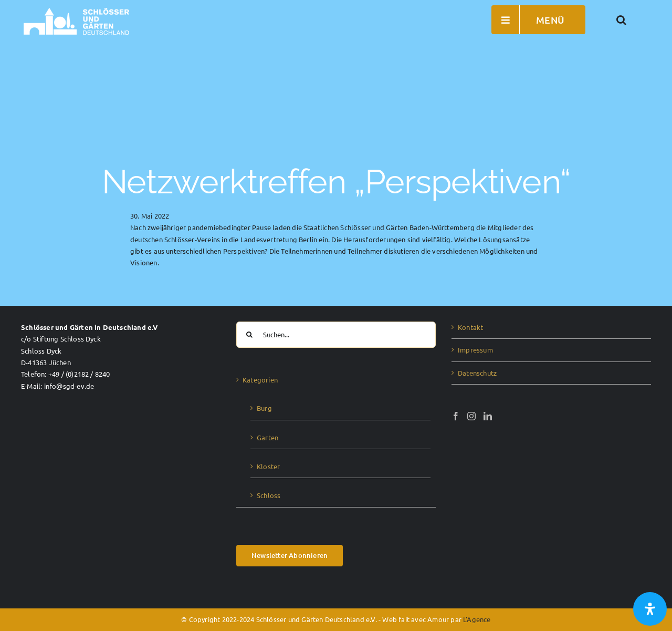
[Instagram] (471, 416)
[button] (622, 20)
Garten (267, 437)
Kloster (268, 466)
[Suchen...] (336, 335)
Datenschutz (477, 373)
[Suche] (249, 335)
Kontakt (470, 327)
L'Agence (477, 619)
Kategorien (260, 380)
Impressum (475, 350)
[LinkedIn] (488, 416)
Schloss (269, 495)
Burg (264, 408)
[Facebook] (456, 416)
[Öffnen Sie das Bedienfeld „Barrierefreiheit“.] (650, 609)
